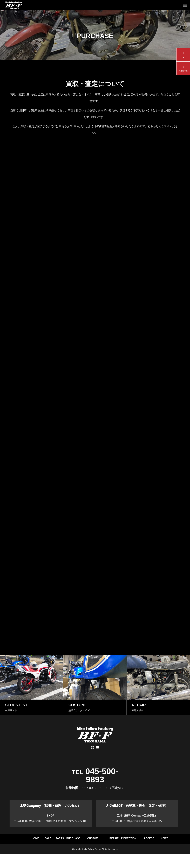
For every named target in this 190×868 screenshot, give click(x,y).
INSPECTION (65, 852)
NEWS (125, 852)
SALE (50, 840)
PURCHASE (110, 840)
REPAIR (170, 840)
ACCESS (95, 852)
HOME (20, 840)
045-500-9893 (102, 775)
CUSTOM (140, 840)
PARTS (80, 840)
